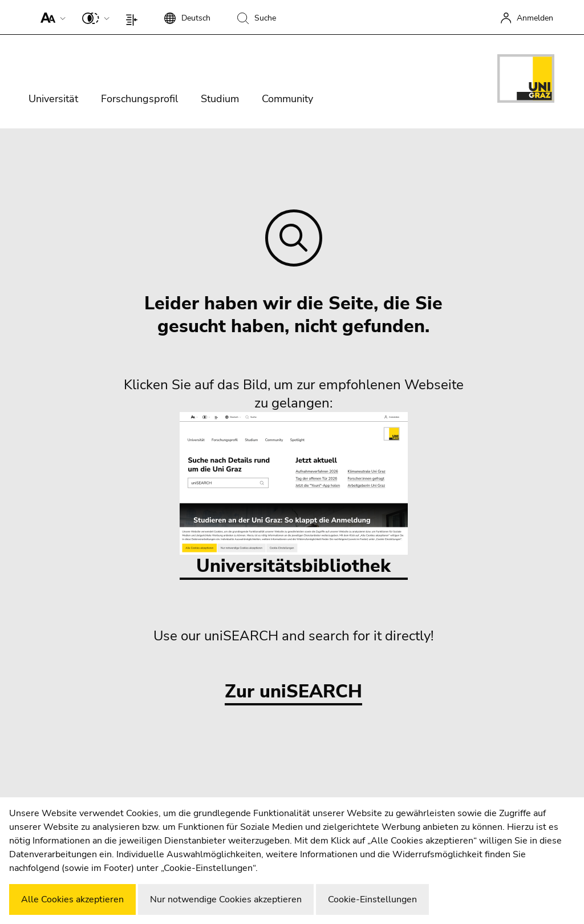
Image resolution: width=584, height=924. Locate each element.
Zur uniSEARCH (293, 692)
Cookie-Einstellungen (372, 899)
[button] (50, 17)
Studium (220, 99)
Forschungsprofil (139, 99)
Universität (53, 99)
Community (287, 99)
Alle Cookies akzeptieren (72, 899)
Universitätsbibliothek (294, 495)
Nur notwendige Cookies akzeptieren (226, 899)
